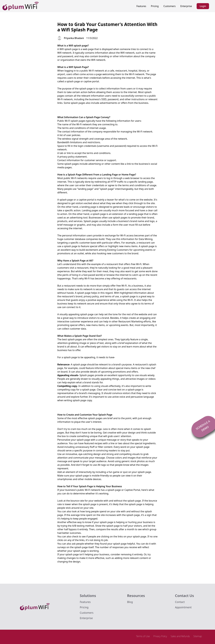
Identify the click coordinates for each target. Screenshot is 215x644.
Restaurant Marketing (131, 321)
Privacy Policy (160, 636)
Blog (130, 602)
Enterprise (186, 6)
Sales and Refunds (180, 636)
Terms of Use (143, 636)
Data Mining (146, 239)
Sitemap (198, 636)
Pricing (155, 6)
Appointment (183, 607)
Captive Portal (132, 490)
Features (141, 6)
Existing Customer (117, 250)
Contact (180, 602)
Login (203, 6)
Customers (170, 6)
